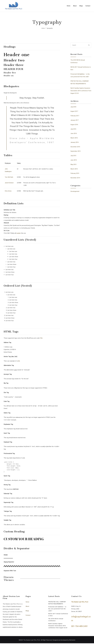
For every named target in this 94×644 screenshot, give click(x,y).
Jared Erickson (9, 183)
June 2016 (74, 133)
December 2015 (75, 147)
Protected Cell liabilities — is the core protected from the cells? (57, 610)
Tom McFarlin (9, 177)
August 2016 (74, 125)
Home (69, 6)
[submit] (89, 45)
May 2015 (73, 165)
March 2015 (74, 169)
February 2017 (75, 116)
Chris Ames (8, 191)
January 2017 (75, 120)
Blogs (81, 6)
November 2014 (75, 178)
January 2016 (75, 142)
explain (19, 233)
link (19, 361)
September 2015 (76, 151)
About (75, 6)
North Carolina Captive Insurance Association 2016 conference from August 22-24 (81, 91)
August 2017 (74, 111)
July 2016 (73, 129)
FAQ (41, 338)
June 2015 (74, 160)
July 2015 (73, 156)
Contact (88, 6)
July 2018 (73, 107)
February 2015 (75, 173)
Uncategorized (75, 191)
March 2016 (74, 138)
